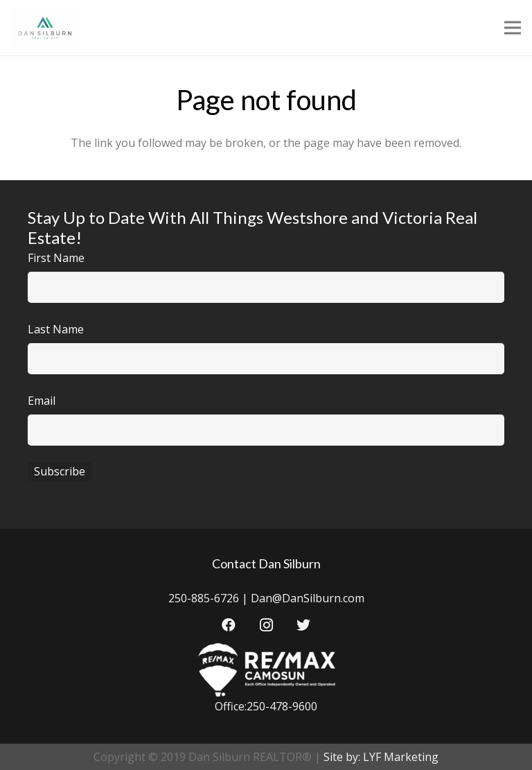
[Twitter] (303, 625)
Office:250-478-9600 (266, 706)
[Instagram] (266, 625)
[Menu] (513, 28)
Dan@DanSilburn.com (308, 598)
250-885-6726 (204, 598)
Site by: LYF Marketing (381, 757)
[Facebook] (229, 625)
